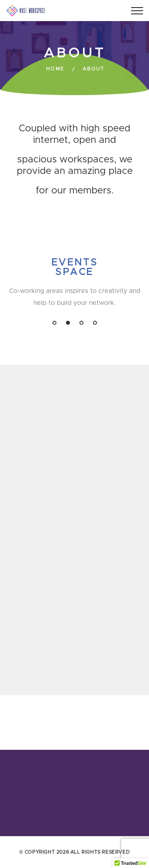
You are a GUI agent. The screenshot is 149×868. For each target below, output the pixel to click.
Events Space (75, 267)
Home (55, 69)
